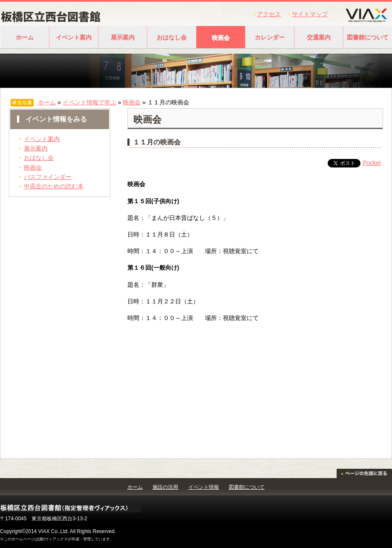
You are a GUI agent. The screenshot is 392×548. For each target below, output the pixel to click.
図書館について (247, 487)
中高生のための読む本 (54, 186)
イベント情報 (204, 487)
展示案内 (123, 37)
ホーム (25, 37)
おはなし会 (172, 37)
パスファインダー (48, 177)
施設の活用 (165, 487)
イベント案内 (74, 37)
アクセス (269, 14)
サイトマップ (310, 14)
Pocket (372, 163)
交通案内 (319, 37)
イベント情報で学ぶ (89, 102)
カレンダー (270, 37)
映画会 (221, 37)
